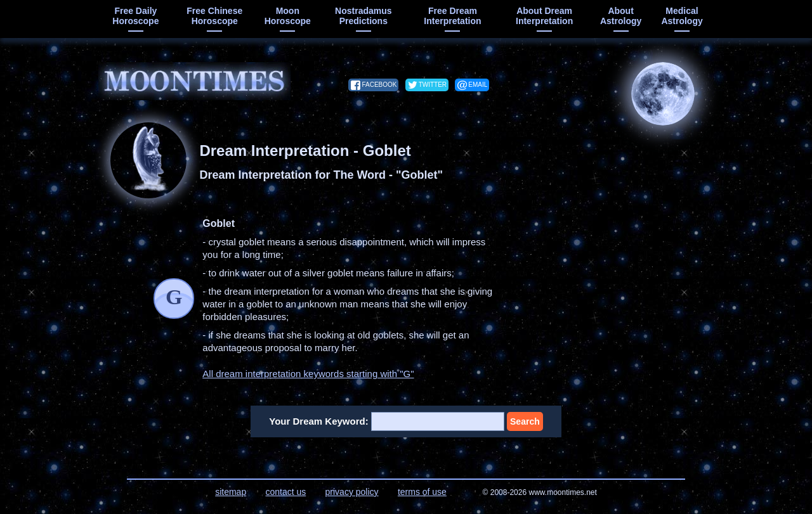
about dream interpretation (544, 16)
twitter (433, 85)
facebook (379, 85)
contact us (285, 492)
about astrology (621, 16)
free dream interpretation (452, 16)
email (478, 85)
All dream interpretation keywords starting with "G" (308, 374)
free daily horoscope (135, 16)
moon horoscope (288, 16)
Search (525, 421)
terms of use (422, 492)
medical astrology (682, 16)
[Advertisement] (612, 297)
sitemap (231, 492)
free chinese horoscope (214, 16)
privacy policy (352, 492)
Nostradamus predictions (363, 16)
